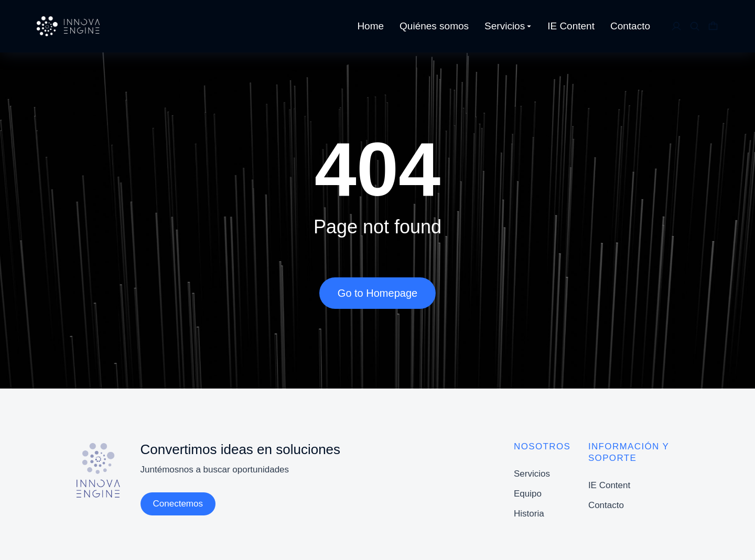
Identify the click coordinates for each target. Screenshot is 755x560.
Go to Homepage (377, 293)
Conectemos (178, 504)
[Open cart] (713, 26)
